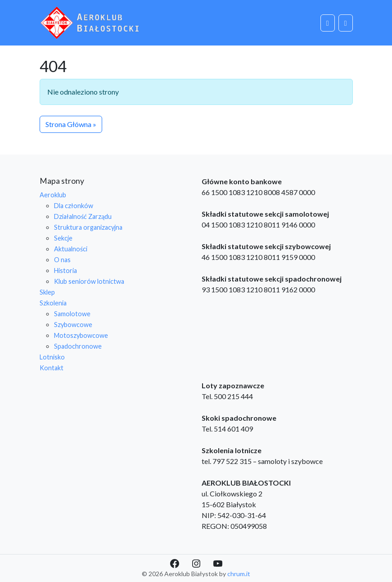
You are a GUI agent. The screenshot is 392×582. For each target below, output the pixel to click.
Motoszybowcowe (81, 335)
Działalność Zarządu (83, 216)
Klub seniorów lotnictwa (89, 281)
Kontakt (52, 368)
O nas (62, 260)
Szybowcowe (73, 325)
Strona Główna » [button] (71, 124)
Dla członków (74, 206)
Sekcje (63, 238)
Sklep (47, 292)
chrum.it (239, 574)
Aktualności (71, 249)
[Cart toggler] (328, 23)
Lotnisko (52, 357)
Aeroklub (53, 195)
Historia (65, 271)
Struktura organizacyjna (88, 227)
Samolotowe (72, 314)
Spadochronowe (78, 346)
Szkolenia (53, 303)
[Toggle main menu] (346, 23)
